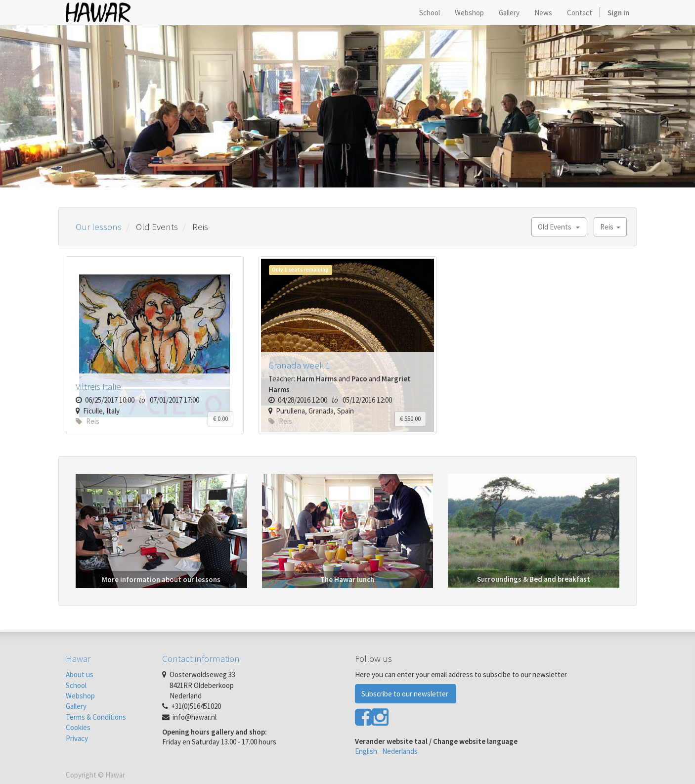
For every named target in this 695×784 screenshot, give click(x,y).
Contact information (201, 658)
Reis (610, 227)
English (366, 751)
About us (80, 674)
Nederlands (400, 751)
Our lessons (99, 227)
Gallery (76, 706)
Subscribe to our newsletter (406, 694)
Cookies (78, 727)
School (76, 685)
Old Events (559, 227)
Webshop (80, 696)
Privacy (77, 738)
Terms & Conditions (96, 717)
